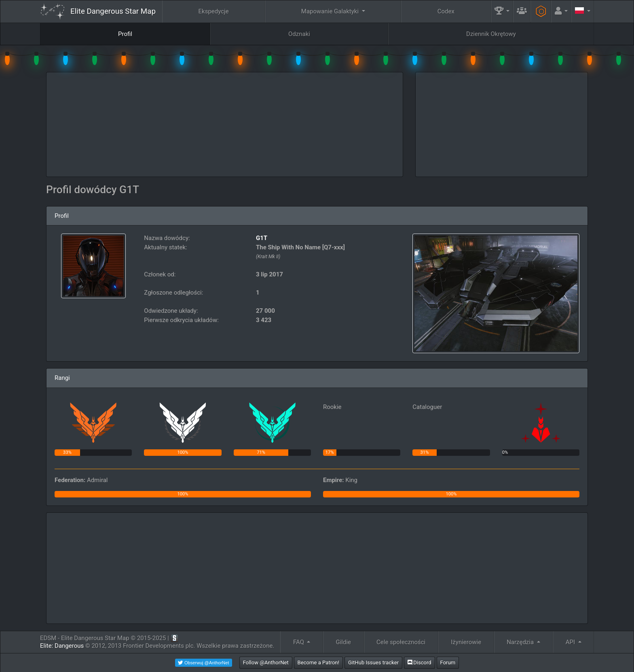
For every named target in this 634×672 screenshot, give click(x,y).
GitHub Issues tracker (373, 663)
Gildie (344, 642)
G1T (262, 238)
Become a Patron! (319, 663)
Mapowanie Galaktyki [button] (331, 11)
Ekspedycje (214, 11)
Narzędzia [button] (521, 642)
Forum (448, 663)
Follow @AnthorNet (266, 663)
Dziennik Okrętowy (491, 34)
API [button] (571, 642)
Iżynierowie (466, 642)
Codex (446, 11)
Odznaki (299, 34)
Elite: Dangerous (62, 646)
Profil (125, 34)
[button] (502, 12)
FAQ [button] (299, 642)
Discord (419, 663)
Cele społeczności (401, 642)
